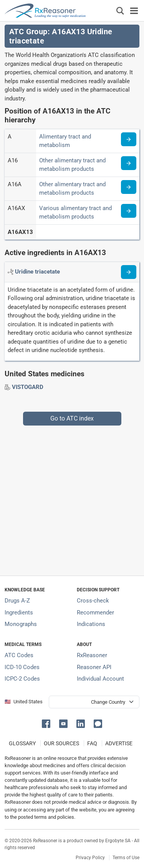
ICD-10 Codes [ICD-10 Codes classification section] (22, 667)
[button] (47, 723)
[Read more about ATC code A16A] (129, 187)
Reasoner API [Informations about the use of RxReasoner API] (94, 667)
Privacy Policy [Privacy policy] (90, 858)
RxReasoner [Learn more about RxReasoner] (92, 655)
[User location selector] (94, 702)
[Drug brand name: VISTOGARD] (28, 387)
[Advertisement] (72, 498)
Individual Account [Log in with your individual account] (100, 679)
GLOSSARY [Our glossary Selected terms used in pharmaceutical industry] (22, 743)
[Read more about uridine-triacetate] (129, 272)
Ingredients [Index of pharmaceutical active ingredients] (19, 613)
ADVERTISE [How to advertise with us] (119, 743)
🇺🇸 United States (24, 702)
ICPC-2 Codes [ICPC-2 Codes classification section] (22, 679)
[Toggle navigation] (134, 11)
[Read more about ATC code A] (129, 139)
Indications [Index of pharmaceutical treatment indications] (91, 624)
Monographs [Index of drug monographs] (21, 624)
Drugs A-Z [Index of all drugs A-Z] (17, 601)
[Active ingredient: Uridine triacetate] (37, 272)
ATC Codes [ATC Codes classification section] (19, 655)
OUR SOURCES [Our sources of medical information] (61, 743)
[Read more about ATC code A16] (129, 163)
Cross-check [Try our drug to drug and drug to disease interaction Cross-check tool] (93, 601)
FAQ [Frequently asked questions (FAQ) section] (92, 743)
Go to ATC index (72, 418)
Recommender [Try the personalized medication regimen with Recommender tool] (95, 613)
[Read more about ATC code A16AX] (129, 211)
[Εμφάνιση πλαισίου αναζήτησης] (120, 11)
